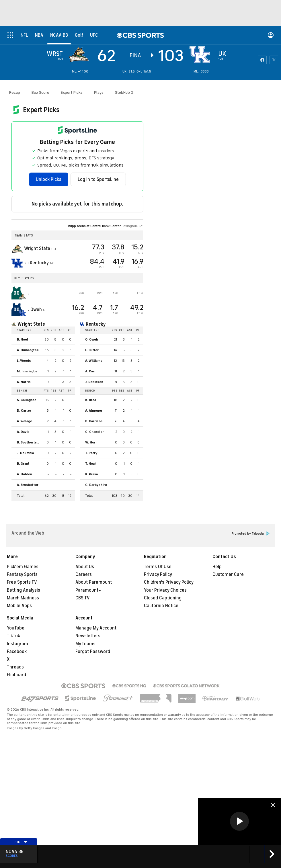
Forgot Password (93, 652)
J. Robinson (94, 382)
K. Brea (91, 400)
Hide (21, 842)
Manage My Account (96, 628)
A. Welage (25, 421)
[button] (239, 821)
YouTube (16, 628)
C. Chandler (94, 432)
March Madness (23, 598)
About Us (85, 567)
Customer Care (228, 574)
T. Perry (91, 453)
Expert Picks (72, 92)
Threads (15, 667)
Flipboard (16, 675)
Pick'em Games (23, 567)
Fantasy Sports (22, 574)
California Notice (161, 606)
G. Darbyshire (96, 485)
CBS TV (83, 598)
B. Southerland (29, 442)
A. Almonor (94, 410)
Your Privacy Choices (165, 590)
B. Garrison (94, 421)
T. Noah (91, 464)
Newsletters (88, 636)
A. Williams (94, 361)
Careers (84, 574)
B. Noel (23, 339)
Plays (99, 92)
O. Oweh (92, 339)
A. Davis (23, 432)
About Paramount (94, 582)
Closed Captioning (163, 598)
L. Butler (92, 350)
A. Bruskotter (28, 485)
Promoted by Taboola (251, 534)
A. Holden (25, 474)
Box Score (40, 92)
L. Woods (24, 361)
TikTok (13, 636)
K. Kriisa (91, 474)
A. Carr (90, 371)
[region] (239, 822)
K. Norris (24, 382)
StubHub (124, 92)
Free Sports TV (22, 582)
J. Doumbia (25, 453)
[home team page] (201, 54)
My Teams (85, 644)
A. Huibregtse (28, 350)
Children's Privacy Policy (169, 582)
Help (217, 567)
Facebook (17, 652)
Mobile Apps (19, 606)
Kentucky (96, 324)
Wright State (31, 324)
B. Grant (23, 464)
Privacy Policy (158, 574)
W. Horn (91, 442)
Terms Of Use (158, 567)
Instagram (17, 644)
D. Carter (24, 410)
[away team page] (80, 54)
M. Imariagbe (27, 371)
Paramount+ (88, 590)
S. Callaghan (27, 400)
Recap (15, 92)
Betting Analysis (24, 590)
